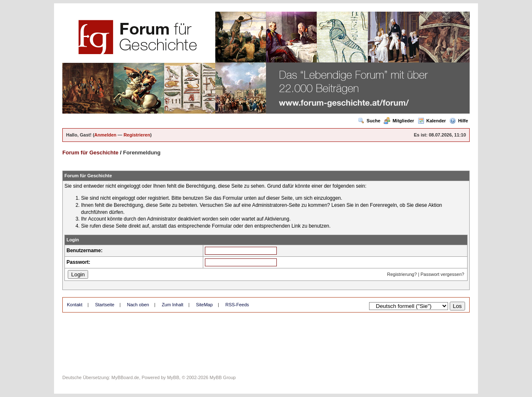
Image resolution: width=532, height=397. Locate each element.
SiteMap (204, 305)
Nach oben (138, 305)
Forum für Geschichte (90, 153)
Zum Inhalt (172, 305)
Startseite (105, 305)
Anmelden (105, 135)
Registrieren (137, 135)
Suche (369, 121)
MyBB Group (223, 377)
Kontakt (75, 305)
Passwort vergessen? (442, 274)
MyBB (173, 377)
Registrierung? (402, 274)
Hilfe (459, 121)
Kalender (432, 121)
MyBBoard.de (125, 377)
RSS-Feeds (237, 305)
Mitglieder (399, 121)
